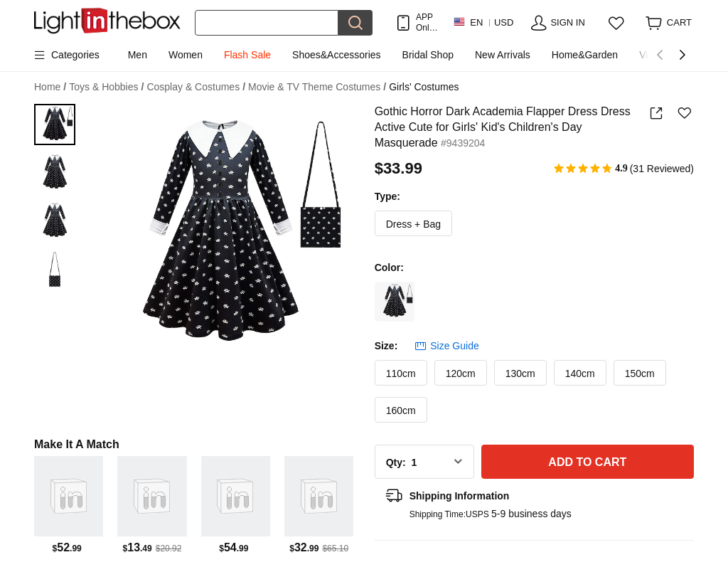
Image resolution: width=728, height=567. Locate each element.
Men (138, 55)
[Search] (267, 23)
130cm (520, 373)
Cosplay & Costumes (196, 87)
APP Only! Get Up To (427, 22)
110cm (401, 373)
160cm (401, 410)
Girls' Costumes (424, 87)
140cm (580, 373)
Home (50, 87)
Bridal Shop (428, 55)
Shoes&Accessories (337, 55)
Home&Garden (585, 55)
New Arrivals (503, 55)
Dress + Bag (413, 224)
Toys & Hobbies (106, 87)
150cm (640, 373)
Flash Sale (247, 55)
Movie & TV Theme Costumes (317, 87)
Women (186, 55)
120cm (461, 373)
